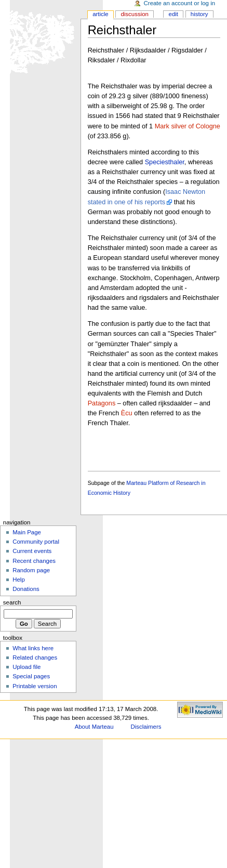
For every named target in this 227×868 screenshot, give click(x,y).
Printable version (35, 686)
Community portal (36, 542)
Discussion (134, 14)
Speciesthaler (165, 162)
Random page (31, 570)
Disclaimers (146, 727)
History (199, 14)
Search (12, 602)
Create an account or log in (180, 3)
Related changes (35, 657)
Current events (32, 551)
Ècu (127, 413)
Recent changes (34, 561)
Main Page (27, 532)
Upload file (26, 667)
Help (19, 580)
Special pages (31, 676)
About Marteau (94, 727)
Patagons (102, 403)
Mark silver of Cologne (188, 126)
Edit (173, 14)
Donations (26, 589)
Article (101, 14)
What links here (33, 648)
